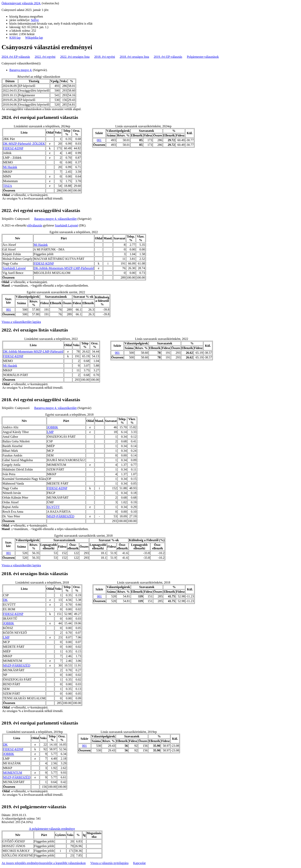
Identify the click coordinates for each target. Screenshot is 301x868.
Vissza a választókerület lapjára (21, 322)
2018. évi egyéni (105, 57)
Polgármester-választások (203, 57)
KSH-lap (15, 38)
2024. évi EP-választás (16, 57)
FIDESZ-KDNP (13, 148)
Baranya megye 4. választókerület (55, 219)
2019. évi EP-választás (168, 57)
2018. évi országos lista (134, 57)
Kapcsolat (139, 863)
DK (5, 600)
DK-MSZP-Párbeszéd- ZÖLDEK (24, 144)
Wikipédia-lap (34, 38)
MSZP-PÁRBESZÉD (61, 516)
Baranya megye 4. (21, 70)
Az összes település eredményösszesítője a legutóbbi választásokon (44, 863)
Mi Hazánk (10, 167)
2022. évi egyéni (45, 57)
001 (99, 140)
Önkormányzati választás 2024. (21, 3)
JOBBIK (53, 427)
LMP (50, 432)
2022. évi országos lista (75, 57)
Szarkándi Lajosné (66, 225)
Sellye (35, 20)
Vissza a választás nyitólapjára (109, 863)
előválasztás (35, 225)
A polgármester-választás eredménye (52, 829)
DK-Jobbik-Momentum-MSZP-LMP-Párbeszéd (64, 268)
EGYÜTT (53, 507)
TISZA (8, 186)
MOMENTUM (13, 773)
